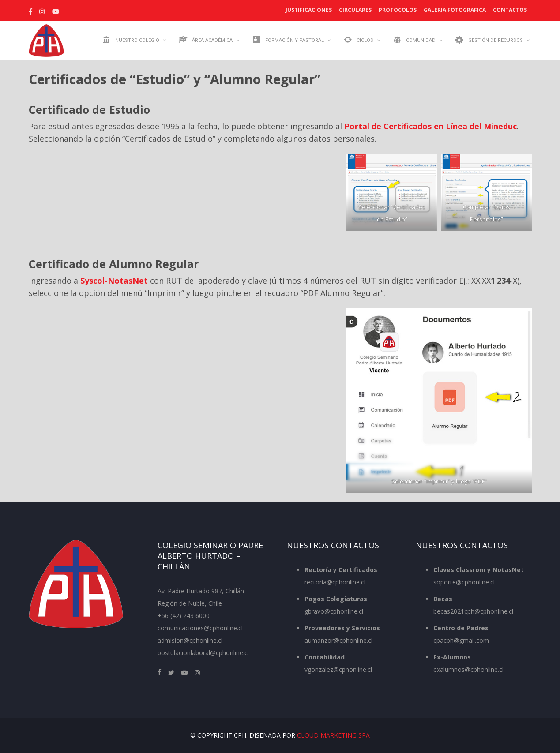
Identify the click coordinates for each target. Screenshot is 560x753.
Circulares (355, 10)
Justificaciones (309, 10)
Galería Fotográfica (455, 10)
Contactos (510, 10)
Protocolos (398, 10)
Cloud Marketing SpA (333, 735)
